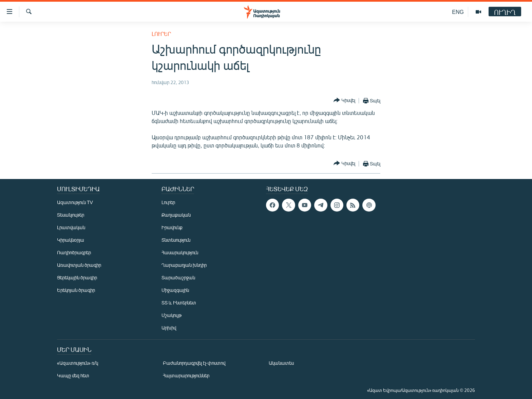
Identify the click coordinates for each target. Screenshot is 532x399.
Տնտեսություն (176, 240)
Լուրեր (161, 34)
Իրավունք (172, 227)
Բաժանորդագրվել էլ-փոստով (194, 363)
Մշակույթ (172, 315)
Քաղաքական (176, 215)
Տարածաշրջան (178, 277)
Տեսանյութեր (71, 215)
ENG (458, 12)
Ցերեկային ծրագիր (77, 277)
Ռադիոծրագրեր (74, 252)
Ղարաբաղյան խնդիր (184, 265)
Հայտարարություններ (186, 375)
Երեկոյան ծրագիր (76, 290)
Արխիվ (169, 328)
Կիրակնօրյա (71, 240)
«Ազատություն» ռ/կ (78, 363)
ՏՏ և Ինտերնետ (179, 303)
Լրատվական (71, 227)
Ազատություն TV (75, 202)
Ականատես (281, 363)
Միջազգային (175, 290)
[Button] (344, 101)
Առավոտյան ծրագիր (79, 265)
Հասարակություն (180, 252)
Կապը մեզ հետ (73, 375)
